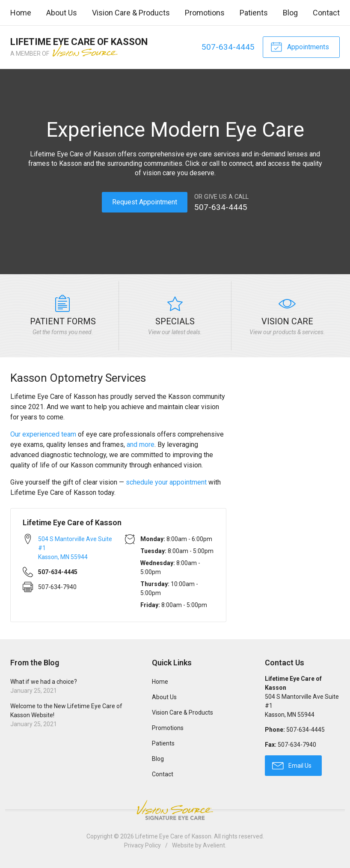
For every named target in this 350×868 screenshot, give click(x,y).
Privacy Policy (142, 845)
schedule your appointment (166, 482)
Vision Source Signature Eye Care (175, 810)
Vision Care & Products (131, 13)
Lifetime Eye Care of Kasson (173, 836)
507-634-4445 (228, 47)
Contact (326, 13)
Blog (290, 13)
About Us (62, 13)
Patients (254, 13)
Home (21, 13)
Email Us (292, 765)
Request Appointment (145, 202)
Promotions (205, 13)
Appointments (300, 46)
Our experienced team (43, 434)
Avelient (214, 845)
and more (141, 444)
